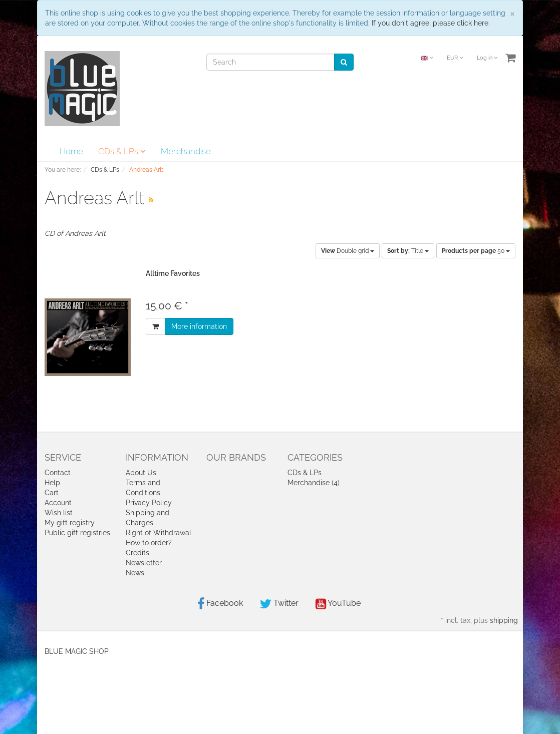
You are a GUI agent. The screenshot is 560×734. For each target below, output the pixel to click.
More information (199, 326)
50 (476, 251)
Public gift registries (77, 533)
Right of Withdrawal (159, 533)
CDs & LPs (122, 151)
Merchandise (186, 151)
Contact (58, 473)
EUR (455, 58)
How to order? (149, 543)
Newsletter (144, 563)
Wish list (59, 513)
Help (52, 483)
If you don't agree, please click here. (431, 23)
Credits (137, 553)
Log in (487, 58)
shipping (504, 620)
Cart (52, 493)
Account (58, 503)
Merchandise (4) (314, 483)
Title (408, 251)
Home (71, 151)
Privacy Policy (149, 503)
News (135, 573)
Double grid (348, 251)
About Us (141, 473)
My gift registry (70, 523)
